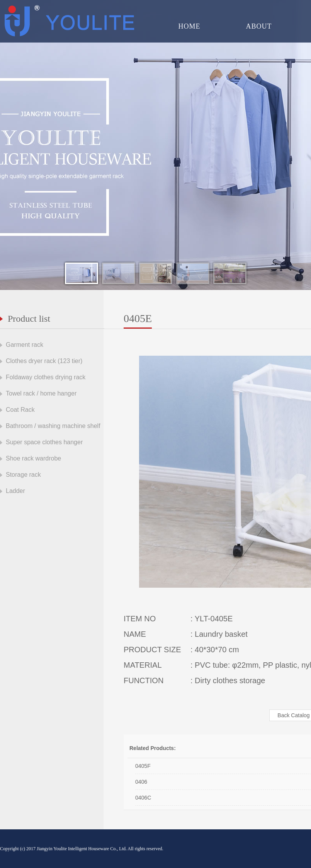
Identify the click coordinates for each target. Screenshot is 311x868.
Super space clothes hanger (44, 442)
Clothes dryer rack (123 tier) (44, 361)
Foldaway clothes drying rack (46, 377)
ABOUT (259, 26)
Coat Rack (20, 410)
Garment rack (25, 345)
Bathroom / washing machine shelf (53, 426)
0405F (143, 766)
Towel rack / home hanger (41, 393)
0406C (143, 798)
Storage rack (23, 475)
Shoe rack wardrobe (33, 458)
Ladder (15, 491)
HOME (189, 26)
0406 (141, 782)
